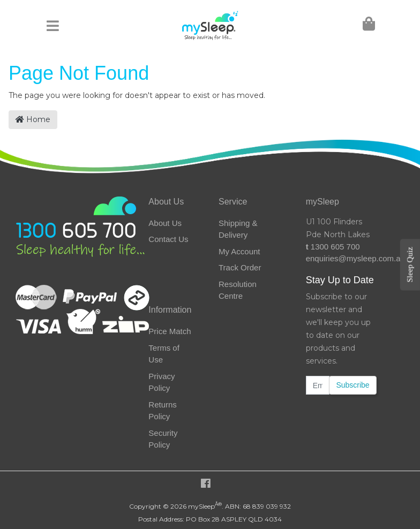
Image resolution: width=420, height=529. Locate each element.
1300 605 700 (333, 247)
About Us (165, 223)
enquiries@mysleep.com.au (341, 258)
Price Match (170, 331)
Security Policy (163, 439)
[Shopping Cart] (368, 26)
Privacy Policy (162, 382)
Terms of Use (164, 354)
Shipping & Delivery (238, 229)
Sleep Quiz (410, 264)
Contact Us (168, 239)
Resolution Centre (238, 290)
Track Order (240, 267)
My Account (239, 251)
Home (33, 119)
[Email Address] (318, 385)
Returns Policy (163, 411)
